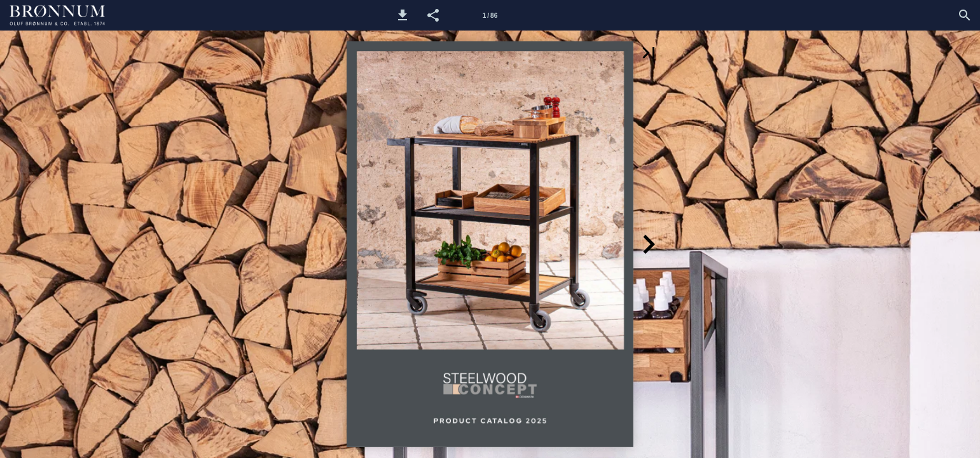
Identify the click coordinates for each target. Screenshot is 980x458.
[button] (403, 15)
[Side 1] (490, 15)
